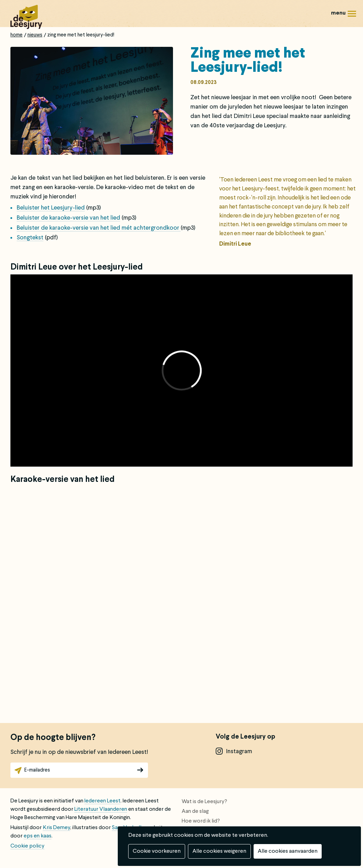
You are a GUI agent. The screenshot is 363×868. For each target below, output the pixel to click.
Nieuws (35, 35)
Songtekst (30, 238)
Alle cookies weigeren (219, 851)
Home (16, 35)
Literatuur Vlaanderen (101, 809)
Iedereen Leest (102, 801)
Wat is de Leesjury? (204, 802)
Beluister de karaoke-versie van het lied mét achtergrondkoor (99, 228)
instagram (239, 752)
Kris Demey (56, 828)
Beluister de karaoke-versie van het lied (68, 218)
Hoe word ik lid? (201, 821)
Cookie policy (27, 846)
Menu (352, 16)
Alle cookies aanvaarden (288, 851)
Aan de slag (195, 811)
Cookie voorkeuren (157, 851)
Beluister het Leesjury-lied (51, 208)
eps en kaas (38, 836)
